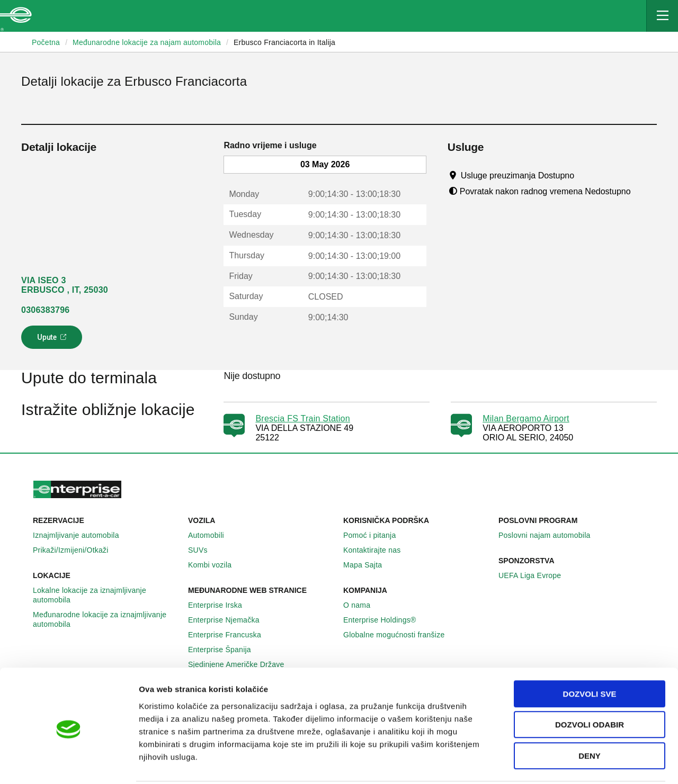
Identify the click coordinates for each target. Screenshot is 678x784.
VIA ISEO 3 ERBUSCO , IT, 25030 (65, 285)
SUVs (204, 550)
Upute (53, 340)
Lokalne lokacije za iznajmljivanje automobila (106, 595)
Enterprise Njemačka (230, 620)
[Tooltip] (585, 175)
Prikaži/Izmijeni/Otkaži (77, 550)
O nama (363, 605)
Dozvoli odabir (590, 686)
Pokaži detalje (545, 763)
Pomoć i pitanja (375, 535)
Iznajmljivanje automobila (82, 535)
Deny (590, 717)
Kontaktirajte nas (378, 550)
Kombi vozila (216, 565)
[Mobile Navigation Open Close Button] (662, 16)
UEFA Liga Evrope (536, 575)
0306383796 (45, 310)
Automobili (212, 535)
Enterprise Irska (221, 605)
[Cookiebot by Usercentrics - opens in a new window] (69, 763)
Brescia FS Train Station (303, 418)
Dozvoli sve (590, 655)
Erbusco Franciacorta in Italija (284, 42)
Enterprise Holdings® (386, 620)
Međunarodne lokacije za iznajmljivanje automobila (106, 619)
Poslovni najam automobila (550, 535)
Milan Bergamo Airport (526, 418)
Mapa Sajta (368, 565)
